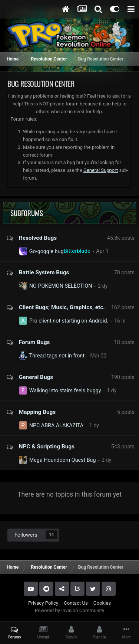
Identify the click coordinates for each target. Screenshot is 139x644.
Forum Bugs (34, 342)
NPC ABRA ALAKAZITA (56, 425)
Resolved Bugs (38, 238)
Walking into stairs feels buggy (65, 390)
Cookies (102, 603)
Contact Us (76, 603)
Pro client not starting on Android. (69, 321)
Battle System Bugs (44, 272)
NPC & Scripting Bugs (47, 447)
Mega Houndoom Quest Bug (63, 460)
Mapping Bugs (37, 412)
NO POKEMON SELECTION (61, 286)
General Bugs (36, 377)
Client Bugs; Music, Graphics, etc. (62, 307)
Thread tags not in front (57, 356)
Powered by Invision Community (70, 610)
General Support (101, 170)
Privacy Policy (43, 603)
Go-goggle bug (47, 251)
